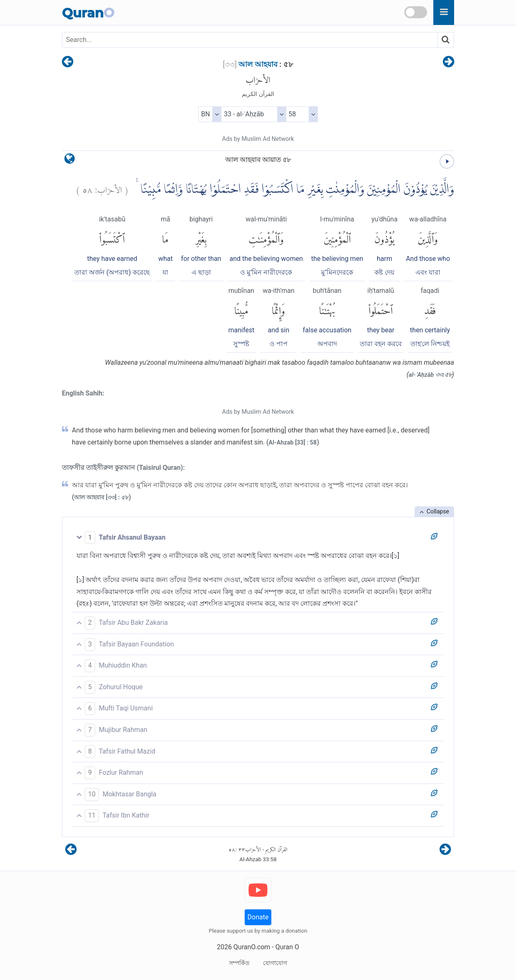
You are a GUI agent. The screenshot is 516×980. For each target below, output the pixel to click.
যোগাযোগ (275, 963)
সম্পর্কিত (239, 963)
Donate (258, 917)
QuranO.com (252, 947)
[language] (70, 161)
